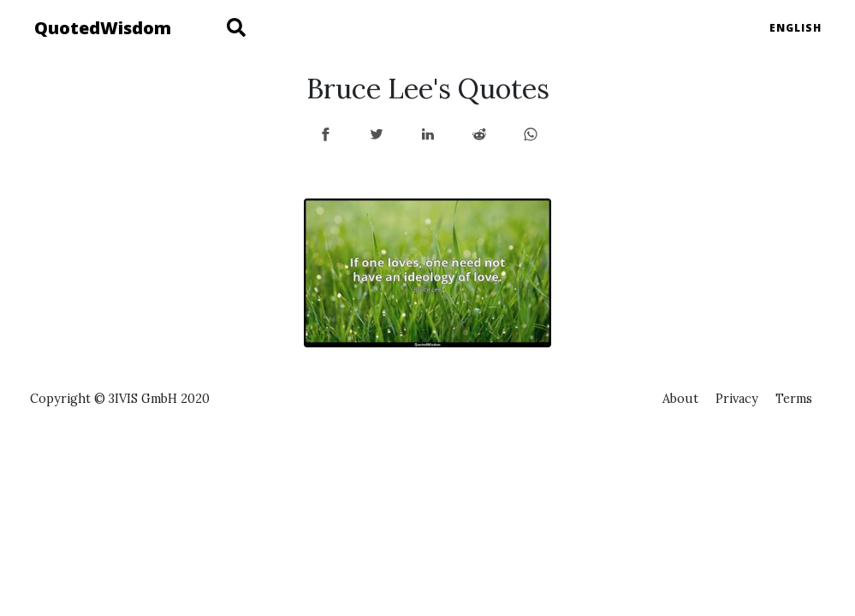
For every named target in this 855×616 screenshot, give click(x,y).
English (796, 28)
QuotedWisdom (103, 28)
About (680, 399)
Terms (794, 399)
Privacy (737, 399)
